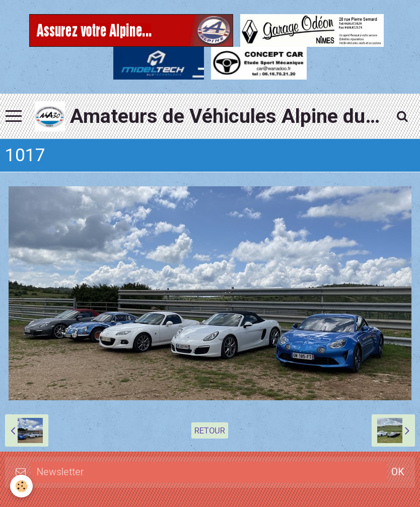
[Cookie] (21, 486)
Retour (210, 430)
